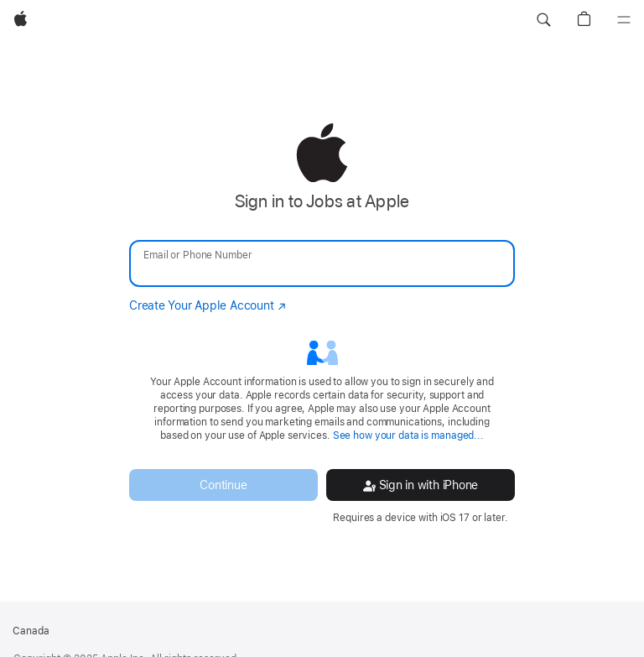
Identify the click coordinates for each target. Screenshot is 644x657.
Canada (31, 631)
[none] (322, 323)
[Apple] (21, 20)
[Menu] (624, 20)
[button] (543, 20)
